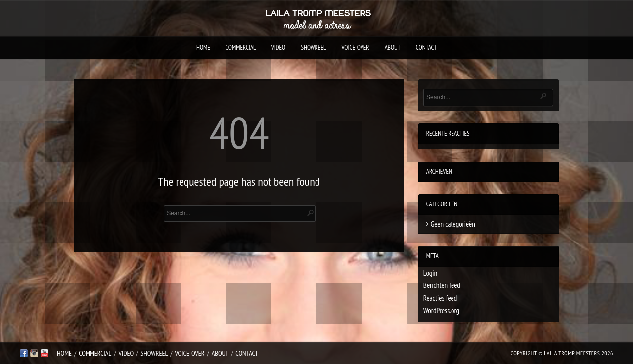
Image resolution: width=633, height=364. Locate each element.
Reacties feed (440, 298)
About (393, 48)
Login (430, 273)
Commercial (241, 48)
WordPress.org (441, 310)
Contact (426, 48)
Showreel (313, 48)
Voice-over (356, 48)
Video (279, 48)
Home (203, 48)
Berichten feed (442, 285)
